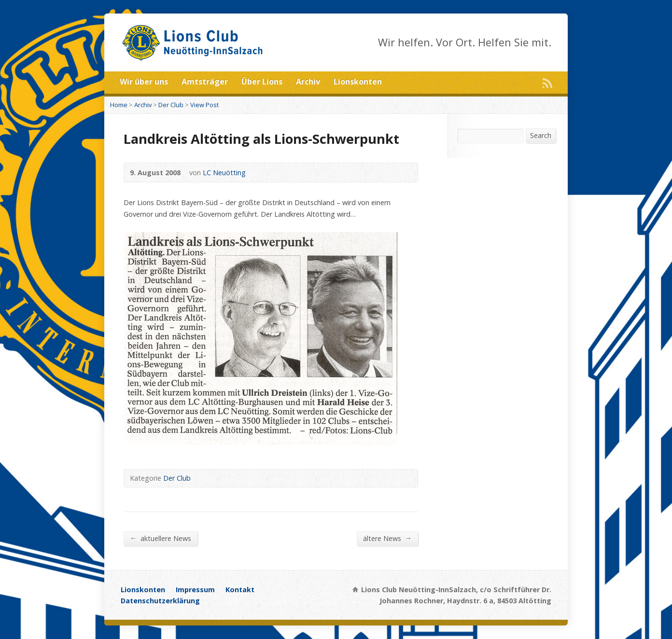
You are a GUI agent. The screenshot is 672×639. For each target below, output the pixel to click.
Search (541, 135)
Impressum (195, 590)
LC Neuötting (224, 173)
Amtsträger (205, 82)
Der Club (171, 105)
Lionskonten (358, 82)
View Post (204, 105)
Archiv (308, 82)
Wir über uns (144, 82)
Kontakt (240, 590)
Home (119, 105)
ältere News (387, 538)
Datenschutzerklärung (160, 601)
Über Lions (262, 82)
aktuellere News (161, 538)
